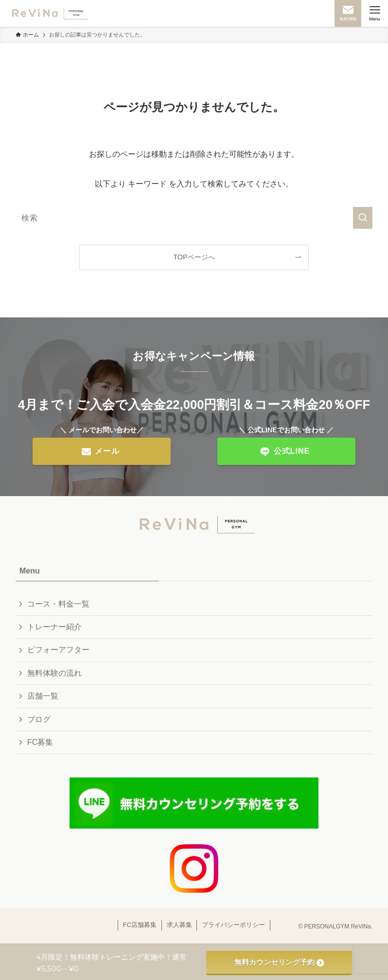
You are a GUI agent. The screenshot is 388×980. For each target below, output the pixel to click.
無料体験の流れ (54, 673)
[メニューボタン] (375, 13)
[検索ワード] (194, 218)
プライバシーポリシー (233, 925)
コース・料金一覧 (58, 604)
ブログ (39, 719)
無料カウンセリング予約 (279, 962)
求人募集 (179, 925)
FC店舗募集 (140, 925)
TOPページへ (194, 257)
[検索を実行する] (363, 218)
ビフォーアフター (58, 650)
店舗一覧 (43, 696)
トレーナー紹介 (54, 627)
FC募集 (40, 742)
